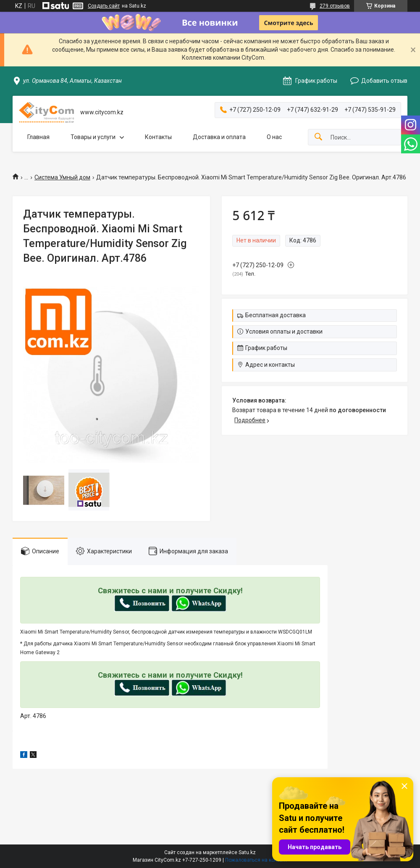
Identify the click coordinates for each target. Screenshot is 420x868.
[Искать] (318, 137)
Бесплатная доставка (276, 315)
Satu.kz (247, 852)
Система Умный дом (62, 177)
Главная (38, 137)
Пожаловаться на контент (256, 860)
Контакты (158, 137)
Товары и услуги (93, 137)
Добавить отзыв (384, 81)
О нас (274, 137)
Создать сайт (104, 6)
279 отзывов (335, 6)
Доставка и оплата (219, 137)
